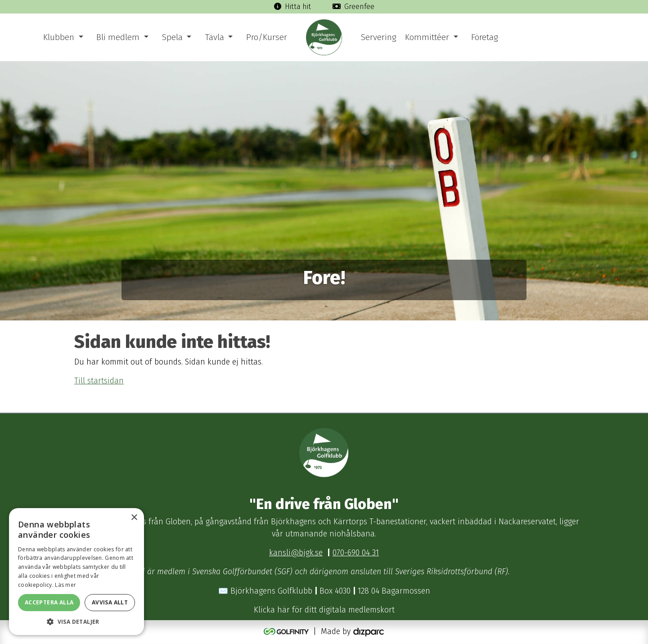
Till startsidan (99, 381)
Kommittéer (427, 37)
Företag (484, 37)
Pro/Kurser (267, 37)
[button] (76, 621)
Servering (378, 37)
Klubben (59, 37)
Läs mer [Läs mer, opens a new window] (65, 585)
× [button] (134, 518)
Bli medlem (118, 37)
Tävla (214, 37)
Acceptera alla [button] (49, 602)
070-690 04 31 (356, 553)
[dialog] (76, 572)
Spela (172, 37)
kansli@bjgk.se (296, 553)
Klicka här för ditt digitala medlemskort (324, 610)
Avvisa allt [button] (110, 602)
